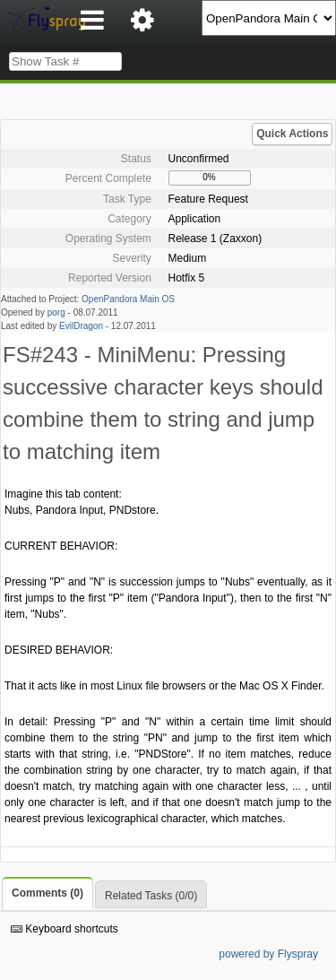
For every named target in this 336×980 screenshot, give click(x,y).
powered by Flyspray (268, 954)
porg (56, 312)
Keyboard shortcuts (65, 929)
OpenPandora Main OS (128, 299)
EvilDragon (81, 326)
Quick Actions (292, 134)
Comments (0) (47, 893)
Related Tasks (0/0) (151, 896)
